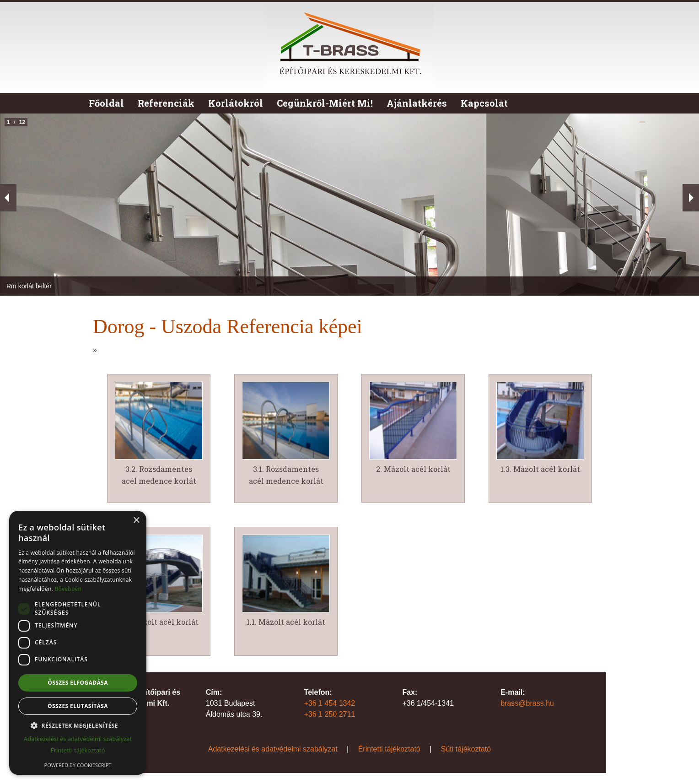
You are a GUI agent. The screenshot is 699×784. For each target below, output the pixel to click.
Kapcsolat (484, 103)
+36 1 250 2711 (330, 714)
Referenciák (166, 103)
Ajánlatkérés (417, 103)
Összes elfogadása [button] (78, 683)
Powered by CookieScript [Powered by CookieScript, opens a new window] (78, 765)
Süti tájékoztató (466, 749)
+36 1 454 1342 (330, 703)
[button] (78, 725)
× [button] (136, 521)
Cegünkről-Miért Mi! (325, 103)
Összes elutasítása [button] (78, 706)
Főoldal (106, 103)
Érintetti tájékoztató (389, 749)
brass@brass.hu (527, 703)
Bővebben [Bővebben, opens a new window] (68, 589)
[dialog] (78, 643)
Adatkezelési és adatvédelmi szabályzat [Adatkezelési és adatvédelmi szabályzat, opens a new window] (78, 739)
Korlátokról (236, 103)
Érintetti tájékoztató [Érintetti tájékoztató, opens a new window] (78, 750)
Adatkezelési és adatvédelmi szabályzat (273, 749)
